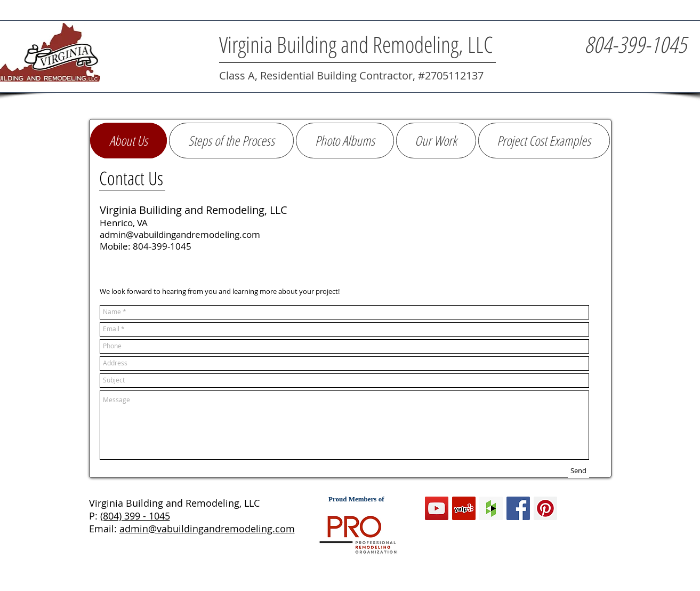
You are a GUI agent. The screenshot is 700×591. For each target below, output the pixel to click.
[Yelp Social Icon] (464, 508)
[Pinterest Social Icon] (545, 508)
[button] (544, 141)
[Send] (578, 471)
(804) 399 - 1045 (135, 516)
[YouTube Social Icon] (437, 508)
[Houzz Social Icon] (491, 508)
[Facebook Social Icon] (518, 508)
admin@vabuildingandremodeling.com (207, 529)
